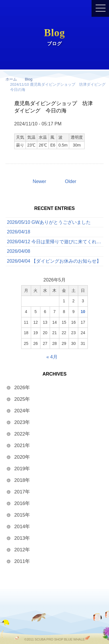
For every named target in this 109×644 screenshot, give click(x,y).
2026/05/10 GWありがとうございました (49, 222)
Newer (40, 181)
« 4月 (52, 357)
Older (70, 181)
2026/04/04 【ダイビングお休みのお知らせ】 (54, 261)
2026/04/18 (19, 232)
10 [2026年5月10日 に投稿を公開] (83, 312)
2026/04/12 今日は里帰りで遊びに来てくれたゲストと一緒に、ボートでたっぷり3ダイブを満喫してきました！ (55, 242)
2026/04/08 (19, 251)
